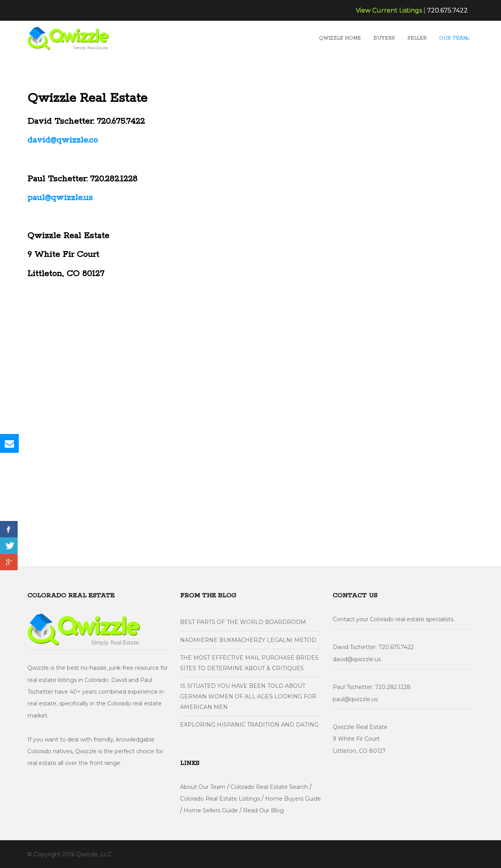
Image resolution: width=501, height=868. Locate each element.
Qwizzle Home (340, 38)
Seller (417, 38)
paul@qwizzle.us (60, 198)
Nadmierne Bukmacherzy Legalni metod (248, 640)
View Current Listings (389, 10)
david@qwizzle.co (63, 140)
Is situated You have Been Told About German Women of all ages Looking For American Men (248, 696)
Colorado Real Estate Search (269, 787)
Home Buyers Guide (293, 799)
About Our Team (203, 787)
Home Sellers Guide (211, 810)
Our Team (453, 38)
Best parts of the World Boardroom (243, 622)
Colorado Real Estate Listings (220, 799)
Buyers (384, 38)
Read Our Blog (263, 810)
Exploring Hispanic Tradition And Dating (249, 725)
